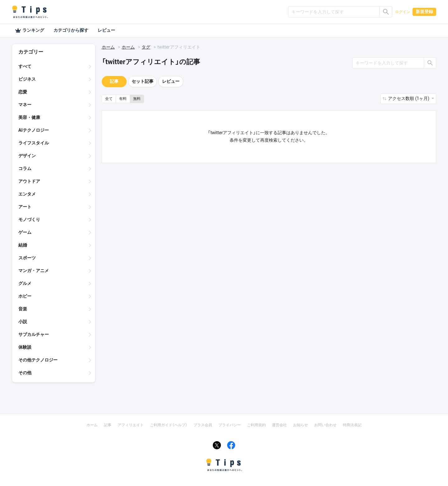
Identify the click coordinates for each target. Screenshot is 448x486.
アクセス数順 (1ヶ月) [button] (409, 98)
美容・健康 (29, 117)
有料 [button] (123, 99)
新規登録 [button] (424, 12)
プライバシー (230, 425)
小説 (23, 322)
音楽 (23, 309)
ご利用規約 (256, 425)
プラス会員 (203, 425)
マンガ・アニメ (34, 271)
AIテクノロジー (34, 130)
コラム (25, 168)
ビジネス (27, 79)
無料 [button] (137, 99)
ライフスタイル (34, 143)
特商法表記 (352, 425)
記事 (114, 81)
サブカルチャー (34, 334)
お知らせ (301, 425)
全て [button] (109, 99)
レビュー (106, 30)
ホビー (25, 296)
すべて (25, 66)
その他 (25, 373)
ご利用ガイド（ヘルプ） (169, 425)
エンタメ (27, 194)
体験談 (25, 347)
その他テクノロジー (38, 360)
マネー (25, 105)
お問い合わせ (325, 425)
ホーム (108, 47)
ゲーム (25, 232)
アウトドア (29, 181)
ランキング (30, 31)
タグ (146, 47)
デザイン (27, 156)
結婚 (23, 245)
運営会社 (279, 425)
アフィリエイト (131, 425)
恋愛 (23, 92)
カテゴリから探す (71, 30)
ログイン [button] (403, 12)
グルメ (25, 283)
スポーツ (27, 258)
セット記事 (142, 81)
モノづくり (29, 219)
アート (25, 207)
